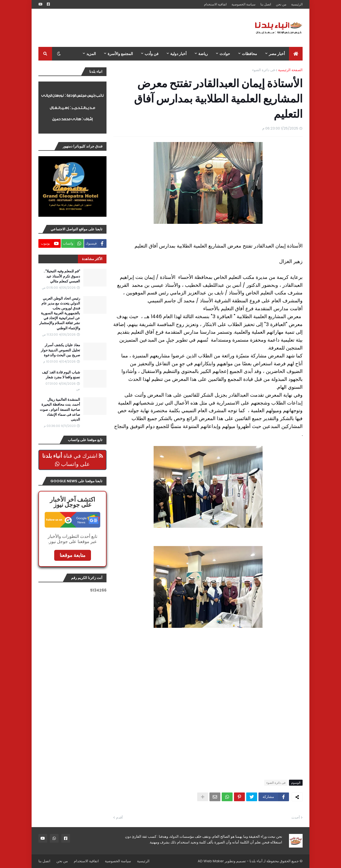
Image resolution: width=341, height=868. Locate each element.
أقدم (119, 817)
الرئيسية (297, 4)
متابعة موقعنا (73, 555)
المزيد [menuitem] (91, 54)
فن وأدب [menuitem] (152, 54)
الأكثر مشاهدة (92, 259)
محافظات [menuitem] (249, 54)
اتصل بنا (266, 4)
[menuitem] (296, 54)
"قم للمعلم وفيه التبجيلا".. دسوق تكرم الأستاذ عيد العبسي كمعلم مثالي (62, 276)
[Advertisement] (138, 28)
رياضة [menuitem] (203, 54)
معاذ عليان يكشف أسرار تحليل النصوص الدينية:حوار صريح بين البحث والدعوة (60, 350)
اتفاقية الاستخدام (215, 4)
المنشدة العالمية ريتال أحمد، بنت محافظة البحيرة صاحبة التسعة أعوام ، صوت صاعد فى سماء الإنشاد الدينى (60, 410)
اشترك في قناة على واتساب (73, 460)
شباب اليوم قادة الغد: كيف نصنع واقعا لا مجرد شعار (61, 375)
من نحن (281, 4)
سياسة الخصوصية (243, 4)
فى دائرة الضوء (264, 70)
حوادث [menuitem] (225, 54)
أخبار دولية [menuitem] (178, 54)
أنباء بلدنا (256, 861)
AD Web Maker (211, 861)
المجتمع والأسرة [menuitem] (120, 54)
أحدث (296, 817)
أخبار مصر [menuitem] (277, 54)
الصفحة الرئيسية (290, 70)
